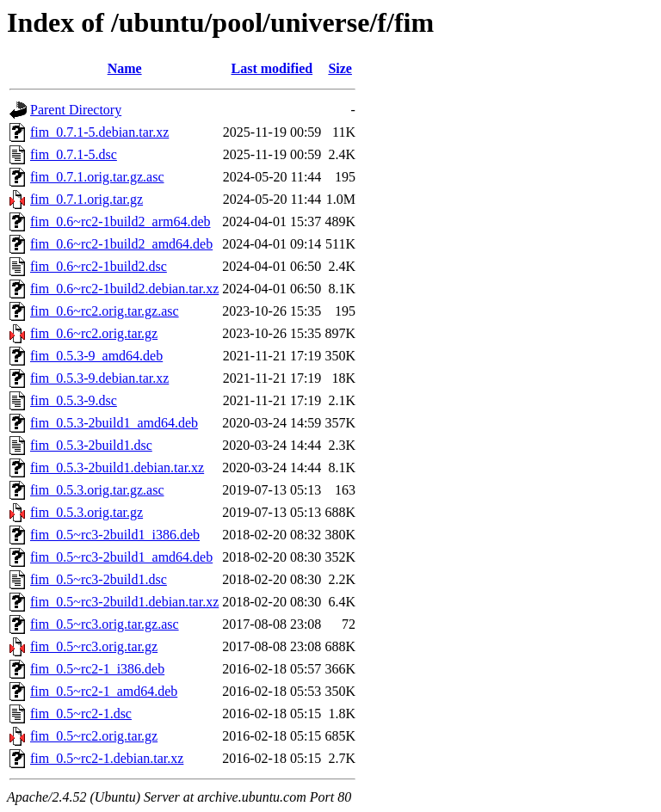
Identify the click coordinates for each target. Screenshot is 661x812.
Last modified (272, 68)
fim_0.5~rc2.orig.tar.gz (94, 736)
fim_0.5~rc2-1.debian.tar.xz (107, 758)
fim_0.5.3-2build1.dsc (91, 445)
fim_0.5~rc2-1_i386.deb (97, 669)
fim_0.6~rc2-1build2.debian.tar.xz (124, 289)
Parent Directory (76, 110)
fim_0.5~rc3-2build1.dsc (99, 579)
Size (340, 68)
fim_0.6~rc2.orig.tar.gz (94, 333)
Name (125, 68)
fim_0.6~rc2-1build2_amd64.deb (121, 244)
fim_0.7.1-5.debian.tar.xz (99, 132)
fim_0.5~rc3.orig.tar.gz (94, 646)
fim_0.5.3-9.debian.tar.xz (99, 378)
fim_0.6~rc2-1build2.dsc (99, 266)
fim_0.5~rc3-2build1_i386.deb (115, 535)
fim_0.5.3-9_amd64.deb (96, 356)
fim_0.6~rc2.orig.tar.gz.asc (105, 311)
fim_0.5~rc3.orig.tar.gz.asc (105, 624)
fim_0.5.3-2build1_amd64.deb (114, 423)
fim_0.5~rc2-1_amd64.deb (104, 691)
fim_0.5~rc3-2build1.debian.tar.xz (124, 602)
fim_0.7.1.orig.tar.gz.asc (97, 177)
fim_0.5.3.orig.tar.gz (86, 512)
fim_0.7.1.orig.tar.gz (86, 199)
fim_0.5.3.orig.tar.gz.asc (97, 490)
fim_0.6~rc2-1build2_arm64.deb (120, 221)
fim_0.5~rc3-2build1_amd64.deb (121, 557)
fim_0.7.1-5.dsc (74, 154)
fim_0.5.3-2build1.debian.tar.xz (117, 468)
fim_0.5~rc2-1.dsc (81, 714)
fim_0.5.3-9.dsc (74, 400)
